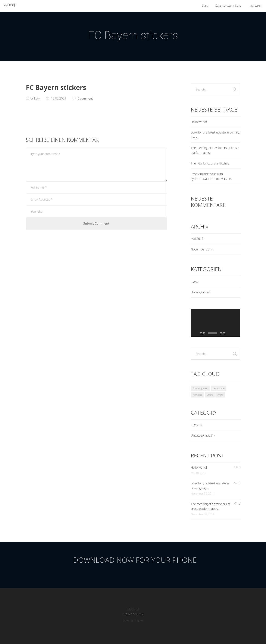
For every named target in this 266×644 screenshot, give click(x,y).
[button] (215, 323)
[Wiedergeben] (196, 333)
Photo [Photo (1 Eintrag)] (220, 395)
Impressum (256, 6)
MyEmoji (9, 5)
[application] (216, 323)
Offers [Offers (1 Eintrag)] (210, 395)
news (194, 281)
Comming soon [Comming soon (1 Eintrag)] (200, 388)
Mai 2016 (197, 239)
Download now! (133, 621)
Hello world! (199, 122)
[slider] (213, 333)
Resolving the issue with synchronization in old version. (211, 176)
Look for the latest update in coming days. (215, 135)
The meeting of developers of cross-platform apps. (215, 150)
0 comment (85, 98)
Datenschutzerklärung (228, 6)
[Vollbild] (235, 333)
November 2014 (202, 249)
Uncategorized (201, 292)
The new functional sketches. (210, 163)
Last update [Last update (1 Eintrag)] (219, 388)
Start (205, 6)
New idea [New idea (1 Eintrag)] (197, 395)
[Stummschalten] (229, 333)
